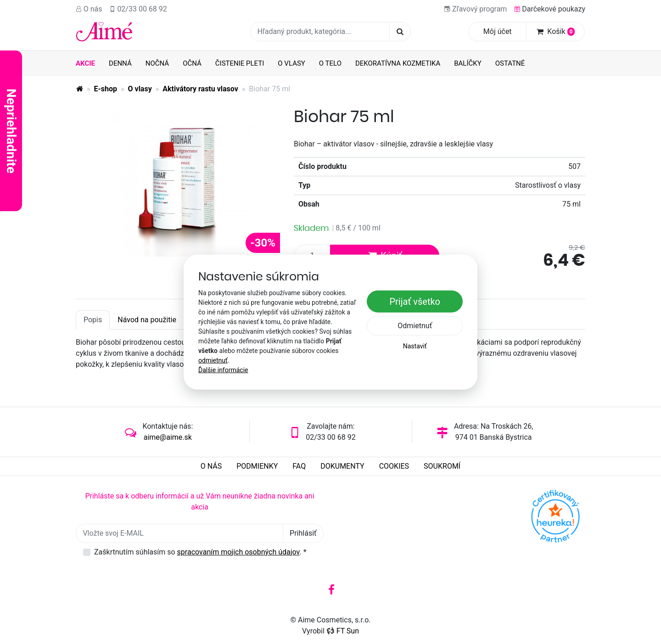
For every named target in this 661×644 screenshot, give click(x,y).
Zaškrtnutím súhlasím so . (200, 552)
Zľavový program (476, 9)
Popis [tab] (93, 320)
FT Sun (343, 631)
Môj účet (498, 31)
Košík (555, 31)
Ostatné (510, 63)
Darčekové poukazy (550, 9)
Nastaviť (415, 346)
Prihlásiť (303, 533)
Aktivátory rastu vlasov (200, 89)
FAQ (299, 466)
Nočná (157, 63)
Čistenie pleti (240, 63)
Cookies (394, 466)
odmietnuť (213, 360)
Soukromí (442, 466)
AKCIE (85, 63)
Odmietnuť (415, 326)
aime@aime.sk (168, 437)
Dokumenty (342, 466)
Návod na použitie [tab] (147, 320)
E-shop (106, 89)
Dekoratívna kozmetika (398, 63)
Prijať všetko (415, 302)
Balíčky (468, 63)
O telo (330, 63)
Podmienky (257, 466)
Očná (192, 63)
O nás (89, 9)
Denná (120, 63)
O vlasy (291, 63)
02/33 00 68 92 (138, 9)
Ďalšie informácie (223, 370)
